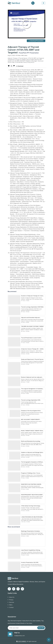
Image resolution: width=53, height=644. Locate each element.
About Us (11, 597)
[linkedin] (22, 589)
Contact (11, 607)
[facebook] (9, 589)
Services (11, 602)
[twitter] (14, 589)
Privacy (11, 600)
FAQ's (10, 605)
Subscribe (41, 628)
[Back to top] (49, 640)
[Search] (33, 3)
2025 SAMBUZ (21, 641)
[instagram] (18, 589)
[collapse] (43, 3)
